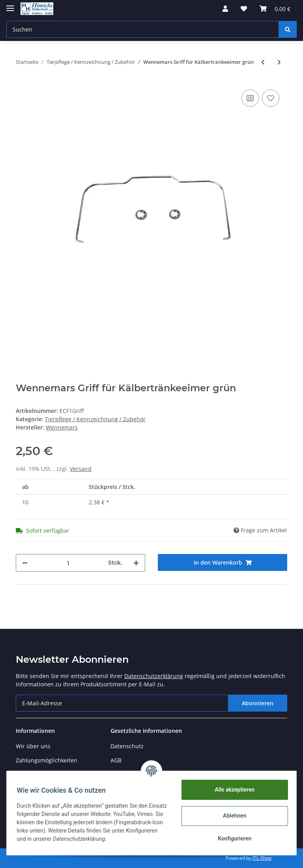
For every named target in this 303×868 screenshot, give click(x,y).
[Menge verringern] (25, 563)
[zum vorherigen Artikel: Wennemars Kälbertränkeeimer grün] (263, 62)
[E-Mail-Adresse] (122, 703)
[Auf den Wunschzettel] (271, 98)
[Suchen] (143, 29)
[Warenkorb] (275, 9)
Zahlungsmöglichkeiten (47, 760)
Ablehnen (232, 816)
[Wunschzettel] (244, 9)
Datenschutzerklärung (154, 676)
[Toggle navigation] (10, 5)
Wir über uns (33, 746)
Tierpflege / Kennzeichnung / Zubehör (95, 419)
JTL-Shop (262, 858)
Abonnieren (258, 703)
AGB (116, 760)
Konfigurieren (232, 838)
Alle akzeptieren (232, 790)
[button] (225, 9)
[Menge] (68, 563)
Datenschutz (127, 746)
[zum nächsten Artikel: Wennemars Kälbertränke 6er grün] (279, 62)
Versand (81, 469)
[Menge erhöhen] (136, 563)
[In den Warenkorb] (223, 562)
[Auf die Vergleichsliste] (250, 98)
